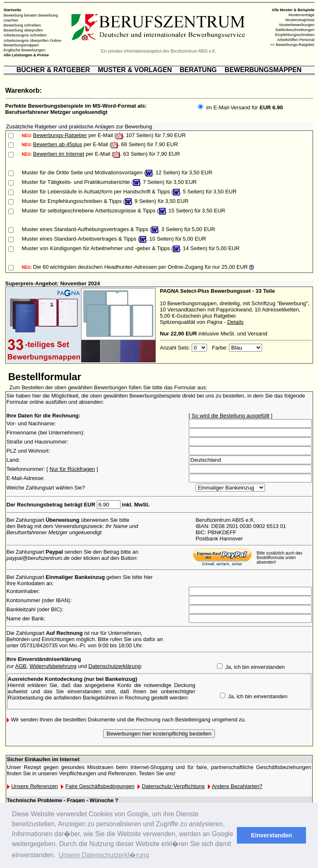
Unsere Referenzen (35, 786)
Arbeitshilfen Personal (296, 40)
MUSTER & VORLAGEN (135, 70)
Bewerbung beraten (20, 15)
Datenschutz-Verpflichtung (173, 786)
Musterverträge (302, 15)
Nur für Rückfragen (72, 469)
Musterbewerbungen (297, 25)
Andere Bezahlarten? (237, 786)
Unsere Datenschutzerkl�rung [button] (104, 855)
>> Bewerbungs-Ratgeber (293, 45)
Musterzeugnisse (300, 20)
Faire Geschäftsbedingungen (100, 786)
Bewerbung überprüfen (23, 30)
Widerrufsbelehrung (53, 666)
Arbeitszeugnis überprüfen (26, 40)
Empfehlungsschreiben (295, 35)
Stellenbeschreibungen (295, 30)
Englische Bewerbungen (25, 50)
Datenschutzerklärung (115, 666)
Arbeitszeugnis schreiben (25, 35)
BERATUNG (198, 70)
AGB (20, 666)
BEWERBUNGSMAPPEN (263, 70)
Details (236, 322)
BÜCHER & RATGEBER (53, 70)
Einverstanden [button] (271, 835)
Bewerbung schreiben (22, 25)
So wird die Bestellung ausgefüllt (231, 416)
